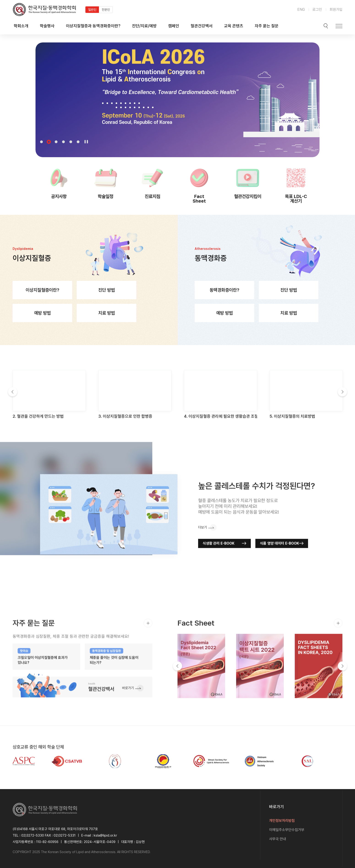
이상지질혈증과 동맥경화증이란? (93, 26)
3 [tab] (56, 142)
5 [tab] (71, 142)
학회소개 (21, 26)
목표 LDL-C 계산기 (296, 198)
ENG (301, 10)
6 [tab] (78, 142)
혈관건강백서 (202, 26)
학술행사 (47, 26)
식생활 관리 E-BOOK (219, 563)
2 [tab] (49, 142)
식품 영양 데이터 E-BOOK (280, 563)
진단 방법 (107, 299)
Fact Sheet (199, 198)
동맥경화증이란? (224, 299)
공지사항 (59, 196)
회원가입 (336, 10)
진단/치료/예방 (144, 26)
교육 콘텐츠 (234, 26)
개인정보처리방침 (282, 821)
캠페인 (174, 26)
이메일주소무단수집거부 (287, 830)
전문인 (106, 10)
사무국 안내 (278, 839)
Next (342, 412)
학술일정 (106, 196)
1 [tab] (41, 142)
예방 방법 (42, 322)
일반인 (92, 10)
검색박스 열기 (326, 26)
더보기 (203, 547)
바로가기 (128, 708)
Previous (13, 412)
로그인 (317, 10)
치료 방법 (107, 322)
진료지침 (153, 196)
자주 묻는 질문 (267, 26)
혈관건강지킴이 (248, 196)
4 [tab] (63, 142)
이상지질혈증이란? (42, 299)
